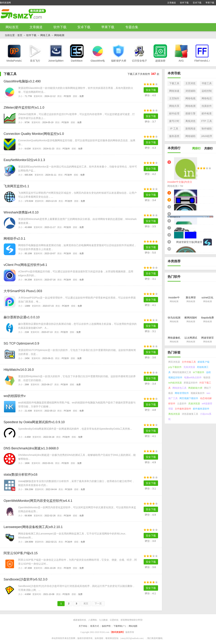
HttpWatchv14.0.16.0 (19, 370)
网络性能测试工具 (182, 372)
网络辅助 (190, 136)
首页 (20, 35)
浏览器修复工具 (190, 414)
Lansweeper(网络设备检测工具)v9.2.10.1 (33, 527)
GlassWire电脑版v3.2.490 (22, 81)
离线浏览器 (174, 414)
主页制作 (174, 98)
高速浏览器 (194, 404)
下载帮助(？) (120, 626)
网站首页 (12, 27)
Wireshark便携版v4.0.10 (21, 212)
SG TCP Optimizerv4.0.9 (21, 343)
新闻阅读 (190, 129)
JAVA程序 (207, 136)
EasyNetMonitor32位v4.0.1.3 (24, 160)
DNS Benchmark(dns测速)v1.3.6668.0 (31, 448)
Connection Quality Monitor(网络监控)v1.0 (34, 134)
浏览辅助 (190, 91)
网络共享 (174, 106)
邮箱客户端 (203, 362)
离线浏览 (190, 121)
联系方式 (95, 626)
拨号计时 (174, 121)
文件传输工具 (189, 362)
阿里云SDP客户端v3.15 (21, 553)
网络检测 (59, 35)
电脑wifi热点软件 (193, 377)
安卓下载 (197, 3)
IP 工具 (174, 129)
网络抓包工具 (179, 388)
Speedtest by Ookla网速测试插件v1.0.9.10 (34, 422)
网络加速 (174, 91)
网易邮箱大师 (195, 388)
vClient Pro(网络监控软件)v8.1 (25, 265)
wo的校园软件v (15, 396)
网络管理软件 (182, 393)
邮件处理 (174, 113)
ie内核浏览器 (175, 383)
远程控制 (207, 91)
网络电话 (207, 98)
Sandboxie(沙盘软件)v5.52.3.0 (25, 579)
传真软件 (207, 106)
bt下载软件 (199, 372)
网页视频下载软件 (189, 398)
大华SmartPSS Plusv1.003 (23, 291)
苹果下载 (210, 3)
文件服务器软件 (183, 409)
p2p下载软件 (175, 367)
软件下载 (184, 3)
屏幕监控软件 (191, 383)
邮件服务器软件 (201, 409)
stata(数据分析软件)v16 (21, 475)
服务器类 (174, 136)
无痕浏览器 (189, 367)
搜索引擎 (190, 113)
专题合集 (132, 27)
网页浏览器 (174, 362)
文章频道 (172, 3)
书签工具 (207, 83)
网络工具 (45, 35)
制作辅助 (207, 129)
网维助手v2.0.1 (14, 239)
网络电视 (190, 98)
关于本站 (83, 626)
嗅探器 (207, 377)
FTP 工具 (206, 121)
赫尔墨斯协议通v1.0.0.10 (22, 317)
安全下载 (151, 90)
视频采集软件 (198, 393)
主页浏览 (190, 83)
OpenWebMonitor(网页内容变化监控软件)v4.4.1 (38, 501)
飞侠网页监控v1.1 (16, 186)
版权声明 (106, 626)
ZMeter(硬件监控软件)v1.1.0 (24, 108)
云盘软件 (182, 404)
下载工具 (174, 83)
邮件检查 (207, 113)
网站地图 (133, 626)
